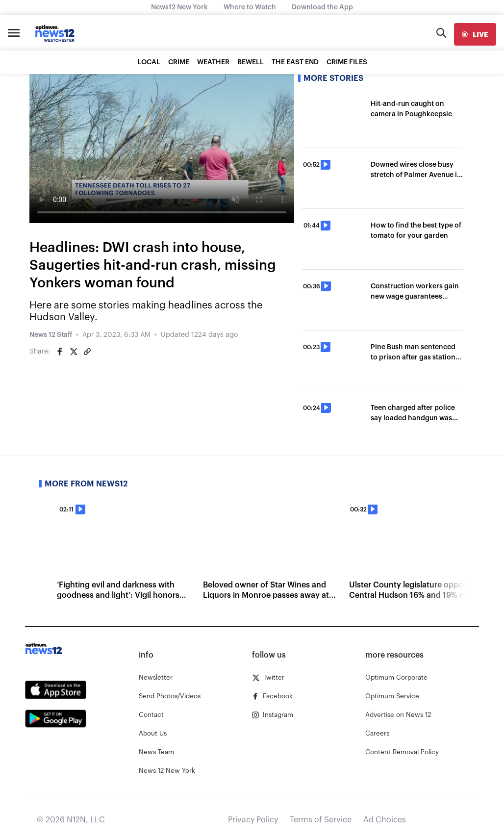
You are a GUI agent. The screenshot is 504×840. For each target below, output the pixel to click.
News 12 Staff (51, 335)
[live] (475, 34)
